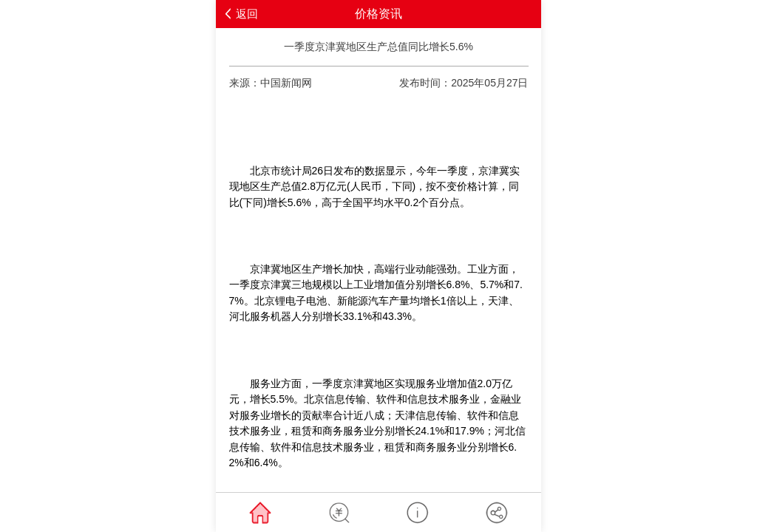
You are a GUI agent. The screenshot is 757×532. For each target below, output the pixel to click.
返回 (247, 14)
